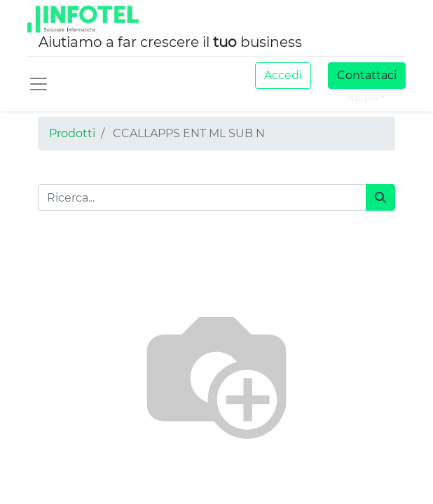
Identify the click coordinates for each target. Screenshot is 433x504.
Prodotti (72, 133)
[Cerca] (380, 197)
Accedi (283, 75)
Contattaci (367, 75)
